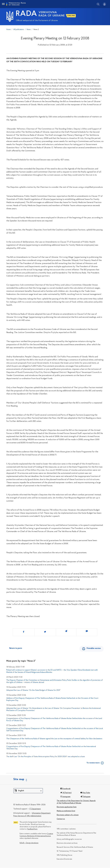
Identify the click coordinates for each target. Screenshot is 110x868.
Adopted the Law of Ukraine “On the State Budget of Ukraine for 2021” (34, 690)
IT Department (35, 809)
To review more (93, 763)
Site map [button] (19, 780)
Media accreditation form (66, 811)
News (29, 30)
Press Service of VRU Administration (27, 816)
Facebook (65, 789)
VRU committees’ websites (66, 829)
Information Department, (41, 813)
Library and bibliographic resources (69, 840)
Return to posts (16, 648)
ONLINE (71, 16)
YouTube (85, 793)
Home (8, 30)
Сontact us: (61, 819)
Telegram (85, 797)
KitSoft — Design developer (29, 843)
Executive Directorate (64, 859)
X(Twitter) (66, 793)
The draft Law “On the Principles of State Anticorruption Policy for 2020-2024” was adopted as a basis (46, 757)
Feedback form (32, 829)
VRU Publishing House (64, 855)
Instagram (65, 797)
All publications (19, 30)
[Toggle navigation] (3, 4)
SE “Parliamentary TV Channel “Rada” (70, 851)
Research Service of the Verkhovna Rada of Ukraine (75, 847)
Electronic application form (67, 807)
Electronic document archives (67, 843)
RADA (26, 14)
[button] (28, 791)
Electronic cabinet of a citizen (68, 815)
